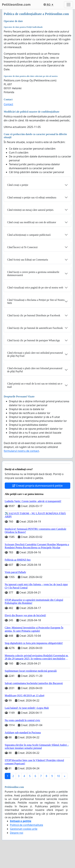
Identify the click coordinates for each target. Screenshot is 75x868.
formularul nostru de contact (21, 451)
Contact (8, 104)
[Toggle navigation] (68, 5)
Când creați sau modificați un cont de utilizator (32, 222)
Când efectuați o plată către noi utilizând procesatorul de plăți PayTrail (35, 354)
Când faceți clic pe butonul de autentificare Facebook (35, 328)
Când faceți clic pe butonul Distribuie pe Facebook (34, 315)
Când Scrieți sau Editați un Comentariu (28, 260)
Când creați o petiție (18, 185)
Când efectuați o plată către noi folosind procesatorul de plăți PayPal (35, 370)
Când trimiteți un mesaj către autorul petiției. (31, 210)
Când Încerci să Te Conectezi (22, 247)
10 (58, 776)
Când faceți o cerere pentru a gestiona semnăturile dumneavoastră (33, 274)
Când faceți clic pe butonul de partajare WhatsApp (34, 340)
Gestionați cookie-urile (24, 829)
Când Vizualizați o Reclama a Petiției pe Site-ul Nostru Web (36, 301)
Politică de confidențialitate (27, 825)
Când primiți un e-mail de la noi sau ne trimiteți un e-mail (35, 385)
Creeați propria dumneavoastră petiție (37, 486)
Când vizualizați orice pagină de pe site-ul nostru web (35, 288)
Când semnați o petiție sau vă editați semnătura (32, 197)
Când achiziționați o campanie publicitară (29, 235)
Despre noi (17, 833)
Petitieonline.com (16, 4)
